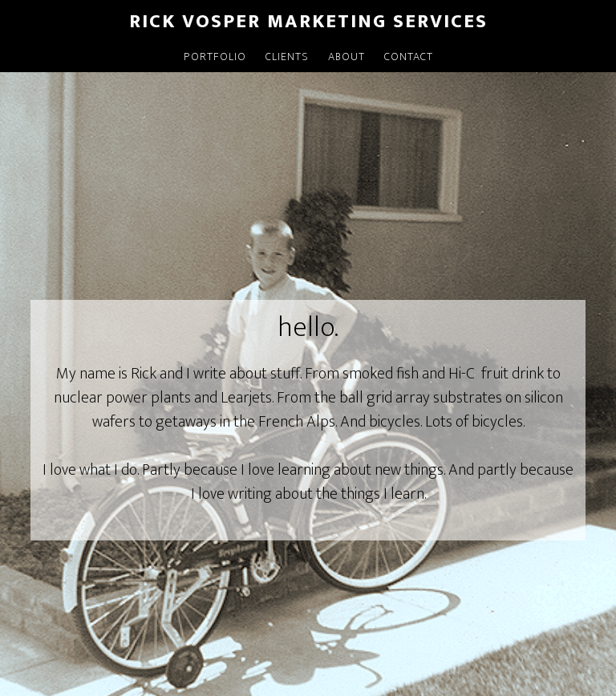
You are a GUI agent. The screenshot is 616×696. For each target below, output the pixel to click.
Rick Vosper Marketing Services (308, 22)
